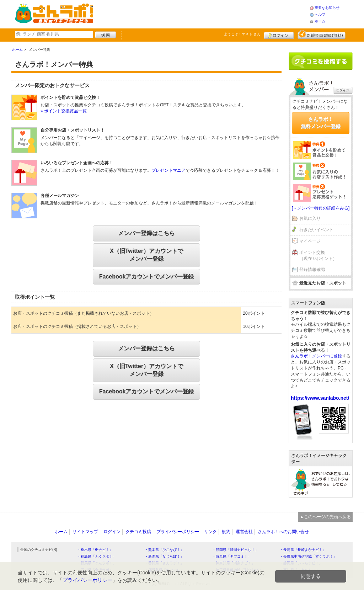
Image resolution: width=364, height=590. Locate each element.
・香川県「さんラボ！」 (164, 563)
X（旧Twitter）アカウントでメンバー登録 (146, 255)
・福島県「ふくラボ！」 (97, 556)
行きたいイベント (316, 230)
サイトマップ (85, 532)
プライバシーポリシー (178, 532)
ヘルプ (320, 14)
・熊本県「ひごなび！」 (164, 550)
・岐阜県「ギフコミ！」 (232, 556)
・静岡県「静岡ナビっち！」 (235, 550)
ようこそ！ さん (242, 34)
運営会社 (244, 532)
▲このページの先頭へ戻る (325, 517)
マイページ (310, 241)
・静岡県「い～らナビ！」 (301, 563)
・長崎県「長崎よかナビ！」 (303, 550)
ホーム (320, 21)
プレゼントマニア (168, 170)
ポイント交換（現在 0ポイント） (318, 256)
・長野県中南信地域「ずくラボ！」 (308, 556)
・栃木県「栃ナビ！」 (95, 550)
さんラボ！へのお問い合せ (283, 532)
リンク (210, 532)
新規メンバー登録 (322, 34)
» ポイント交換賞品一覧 (64, 111)
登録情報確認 (312, 270)
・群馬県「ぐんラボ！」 (97, 563)
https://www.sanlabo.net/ (320, 398)
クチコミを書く (321, 61)
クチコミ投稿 (138, 532)
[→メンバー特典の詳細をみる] (321, 208)
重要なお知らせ (327, 8)
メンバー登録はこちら (146, 233)
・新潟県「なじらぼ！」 (164, 556)
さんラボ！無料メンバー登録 (321, 123)
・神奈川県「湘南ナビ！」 (234, 563)
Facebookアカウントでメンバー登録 (147, 277)
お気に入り (310, 218)
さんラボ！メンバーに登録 (316, 356)
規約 (226, 532)
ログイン (279, 34)
